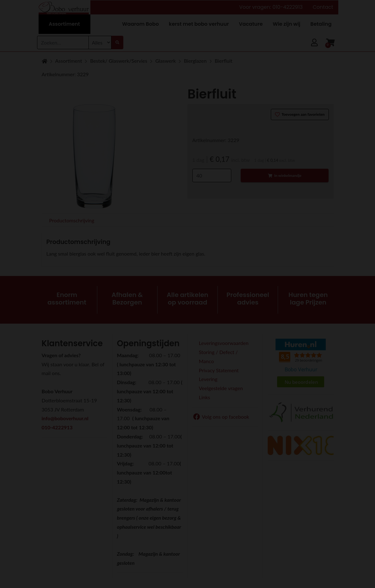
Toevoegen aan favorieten (300, 114)
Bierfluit (223, 61)
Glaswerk (166, 61)
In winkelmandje (285, 175)
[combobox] (63, 42)
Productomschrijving (72, 220)
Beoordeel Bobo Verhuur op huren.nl (301, 364)
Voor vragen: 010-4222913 (271, 7)
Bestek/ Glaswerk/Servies (119, 61)
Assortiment (69, 61)
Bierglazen (195, 61)
